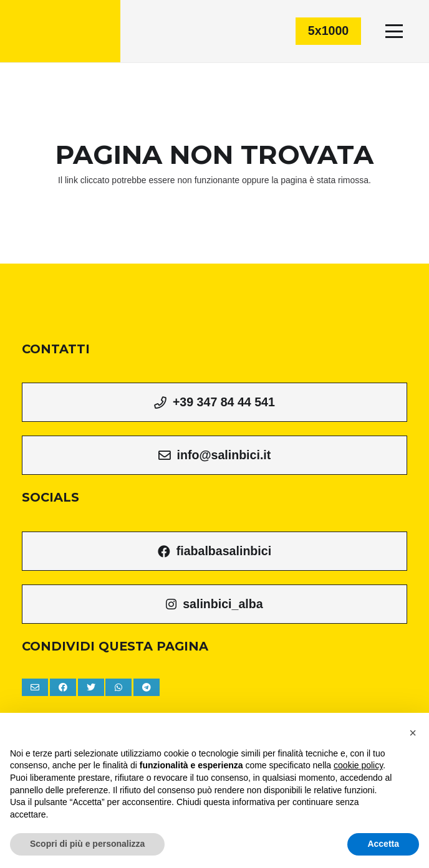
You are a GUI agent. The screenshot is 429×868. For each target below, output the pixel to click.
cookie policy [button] (358, 765)
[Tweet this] (91, 687)
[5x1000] (328, 31)
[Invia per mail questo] (35, 687)
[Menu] (394, 31)
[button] (413, 733)
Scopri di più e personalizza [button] (87, 844)
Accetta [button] (383, 844)
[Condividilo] (63, 687)
